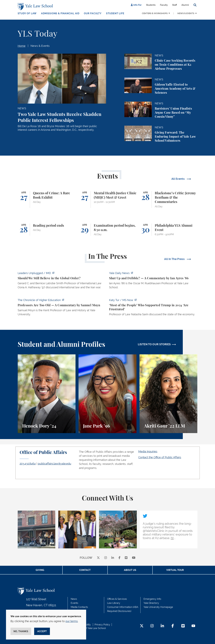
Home (22, 46)
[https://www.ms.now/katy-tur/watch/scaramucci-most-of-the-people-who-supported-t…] (153, 308)
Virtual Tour (175, 570)
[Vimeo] (126, 558)
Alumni (185, 5)
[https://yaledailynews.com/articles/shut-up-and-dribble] (153, 281)
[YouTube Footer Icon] (193, 626)
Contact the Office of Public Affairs (160, 457)
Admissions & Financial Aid (60, 13)
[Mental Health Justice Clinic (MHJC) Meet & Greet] (107, 200)
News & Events (186, 13)
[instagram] (106, 558)
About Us (130, 570)
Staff (175, 5)
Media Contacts (79, 607)
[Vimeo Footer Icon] (183, 626)
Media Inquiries (148, 451)
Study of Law (27, 13)
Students (151, 5)
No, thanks (21, 631)
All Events (178, 179)
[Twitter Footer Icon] (142, 626)
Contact (85, 570)
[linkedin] (113, 558)
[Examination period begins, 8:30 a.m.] (107, 230)
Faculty (164, 5)
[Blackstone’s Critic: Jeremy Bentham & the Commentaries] (168, 200)
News (74, 599)
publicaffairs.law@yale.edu (54, 464)
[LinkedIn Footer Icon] (162, 626)
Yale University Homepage (158, 607)
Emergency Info (152, 599)
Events (74, 603)
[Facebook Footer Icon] (173, 626)
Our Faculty (93, 13)
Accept (42, 631)
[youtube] (134, 558)
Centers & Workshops (155, 13)
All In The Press (175, 259)
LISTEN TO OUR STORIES (154, 344)
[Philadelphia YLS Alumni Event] (168, 230)
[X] (98, 558)
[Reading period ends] (47, 230)
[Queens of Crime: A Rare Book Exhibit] (47, 200)
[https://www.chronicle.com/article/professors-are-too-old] (62, 308)
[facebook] (119, 558)
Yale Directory (151, 603)
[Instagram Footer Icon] (152, 626)
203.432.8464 (28, 464)
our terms (72, 621)
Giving (40, 570)
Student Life (115, 13)
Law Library (114, 603)
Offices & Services (117, 599)
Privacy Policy (102, 625)
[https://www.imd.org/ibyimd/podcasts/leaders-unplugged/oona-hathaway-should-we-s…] (62, 281)
